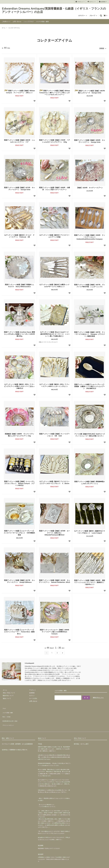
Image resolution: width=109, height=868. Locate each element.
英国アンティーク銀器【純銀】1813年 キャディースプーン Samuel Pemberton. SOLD (54, 580)
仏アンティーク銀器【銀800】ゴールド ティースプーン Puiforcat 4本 (19, 235)
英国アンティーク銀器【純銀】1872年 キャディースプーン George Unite (19, 188)
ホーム (4, 28)
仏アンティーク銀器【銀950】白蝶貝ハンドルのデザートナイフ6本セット (54, 285)
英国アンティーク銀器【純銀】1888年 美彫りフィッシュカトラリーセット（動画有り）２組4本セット (90, 582)
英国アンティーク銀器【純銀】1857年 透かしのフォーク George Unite (90, 91)
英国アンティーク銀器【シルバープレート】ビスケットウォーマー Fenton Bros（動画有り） (19, 631)
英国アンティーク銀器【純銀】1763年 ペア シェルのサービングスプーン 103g (54, 140)
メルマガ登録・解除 (42, 22)
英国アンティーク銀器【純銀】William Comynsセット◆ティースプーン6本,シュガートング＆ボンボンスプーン (54, 92)
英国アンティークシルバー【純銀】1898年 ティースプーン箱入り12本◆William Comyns (55, 631)
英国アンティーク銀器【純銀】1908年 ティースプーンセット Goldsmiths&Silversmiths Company (90, 236)
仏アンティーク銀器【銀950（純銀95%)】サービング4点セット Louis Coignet (90, 531)
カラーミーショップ (6, 865)
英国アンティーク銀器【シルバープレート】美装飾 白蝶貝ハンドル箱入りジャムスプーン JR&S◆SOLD (90, 386)
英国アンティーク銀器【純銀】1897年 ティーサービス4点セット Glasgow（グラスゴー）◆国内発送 (90, 333)
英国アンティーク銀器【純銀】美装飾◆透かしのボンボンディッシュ (90, 482)
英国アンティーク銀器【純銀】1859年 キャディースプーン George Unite (90, 140)
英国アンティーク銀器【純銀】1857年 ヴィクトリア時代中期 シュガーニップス (90, 285)
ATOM (8, 713)
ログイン (92, 2)
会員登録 (103, 2)
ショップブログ (29, 22)
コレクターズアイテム (14, 28)
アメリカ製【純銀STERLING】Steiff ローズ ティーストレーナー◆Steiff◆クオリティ (90, 434)
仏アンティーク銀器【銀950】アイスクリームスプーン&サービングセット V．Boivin (54, 482)
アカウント (80, 2)
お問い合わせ (17, 22)
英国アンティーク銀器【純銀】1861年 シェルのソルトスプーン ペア (19, 140)
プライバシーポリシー (9, 718)
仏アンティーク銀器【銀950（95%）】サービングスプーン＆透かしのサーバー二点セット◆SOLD (19, 385)
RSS (3, 713)
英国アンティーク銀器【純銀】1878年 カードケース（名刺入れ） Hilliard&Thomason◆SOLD (54, 532)
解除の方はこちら (98, 696)
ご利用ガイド (6, 22)
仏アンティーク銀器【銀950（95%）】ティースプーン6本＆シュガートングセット (54, 384)
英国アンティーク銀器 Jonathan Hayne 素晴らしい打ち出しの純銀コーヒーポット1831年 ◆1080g (19, 333)
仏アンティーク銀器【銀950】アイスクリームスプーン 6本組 (54, 235)
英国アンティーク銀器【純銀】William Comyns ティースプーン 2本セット (19, 91)
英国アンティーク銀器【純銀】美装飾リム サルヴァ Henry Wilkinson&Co (20, 285)
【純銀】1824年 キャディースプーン (90, 187)
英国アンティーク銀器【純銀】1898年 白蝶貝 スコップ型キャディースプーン (54, 188)
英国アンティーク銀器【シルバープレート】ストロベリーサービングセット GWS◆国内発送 (19, 532)
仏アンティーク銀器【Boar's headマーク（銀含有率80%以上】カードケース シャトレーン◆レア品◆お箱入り (54, 333)
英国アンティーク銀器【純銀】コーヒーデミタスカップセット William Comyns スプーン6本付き (19, 483)
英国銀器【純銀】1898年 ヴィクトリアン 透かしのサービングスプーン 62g (20, 434)
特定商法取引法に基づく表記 (11, 715)
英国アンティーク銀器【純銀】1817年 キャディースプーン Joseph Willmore (19, 580)
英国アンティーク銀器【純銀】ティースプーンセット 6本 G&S (54, 434)
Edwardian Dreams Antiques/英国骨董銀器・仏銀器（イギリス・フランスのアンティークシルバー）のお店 (54, 10)
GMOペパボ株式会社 (32, 865)
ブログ (4, 707)
